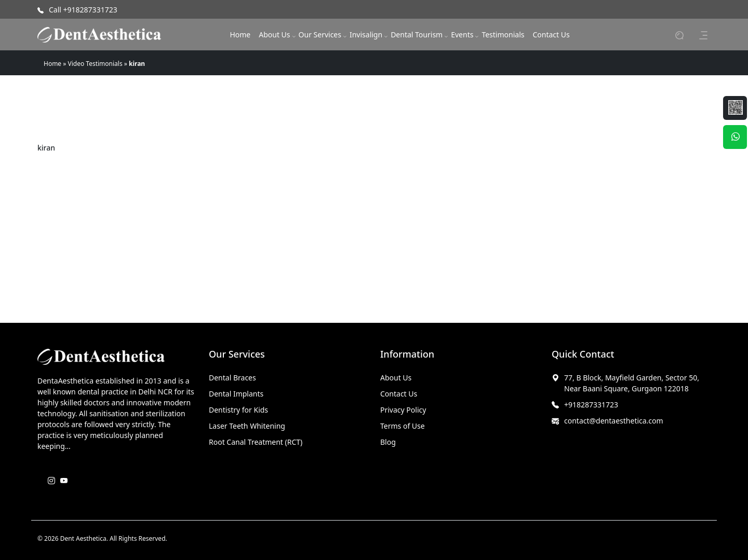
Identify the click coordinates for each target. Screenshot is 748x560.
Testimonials (503, 35)
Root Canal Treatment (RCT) (256, 442)
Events (462, 35)
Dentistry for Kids (238, 410)
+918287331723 (591, 405)
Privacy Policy (403, 410)
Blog (388, 442)
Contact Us (551, 35)
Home (240, 35)
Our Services (320, 35)
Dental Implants (236, 394)
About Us (274, 35)
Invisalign (366, 35)
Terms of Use (403, 426)
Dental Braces (232, 378)
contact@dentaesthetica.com (614, 421)
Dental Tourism (417, 35)
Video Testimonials (95, 64)
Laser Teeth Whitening (247, 426)
